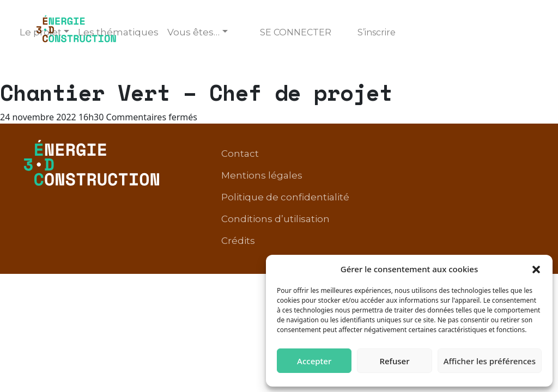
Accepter (314, 361)
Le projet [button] (41, 32)
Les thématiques (118, 32)
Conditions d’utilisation (275, 219)
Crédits (238, 241)
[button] (536, 269)
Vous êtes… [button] (193, 32)
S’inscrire (377, 32)
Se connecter (296, 32)
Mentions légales (262, 175)
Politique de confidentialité (285, 197)
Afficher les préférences (490, 361)
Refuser (394, 361)
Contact (240, 154)
